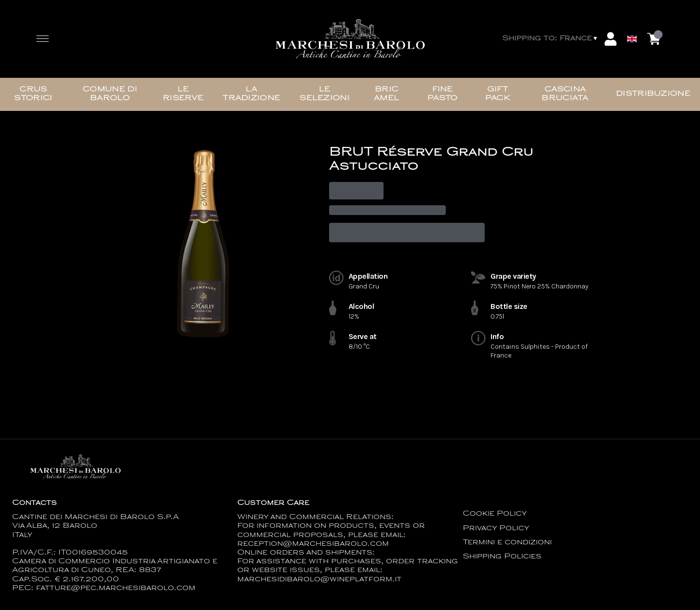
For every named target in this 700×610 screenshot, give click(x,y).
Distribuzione (653, 94)
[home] (350, 39)
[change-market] (551, 39)
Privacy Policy (496, 529)
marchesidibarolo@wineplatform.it (319, 580)
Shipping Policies (502, 557)
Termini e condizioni (507, 543)
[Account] (611, 39)
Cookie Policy (495, 514)
